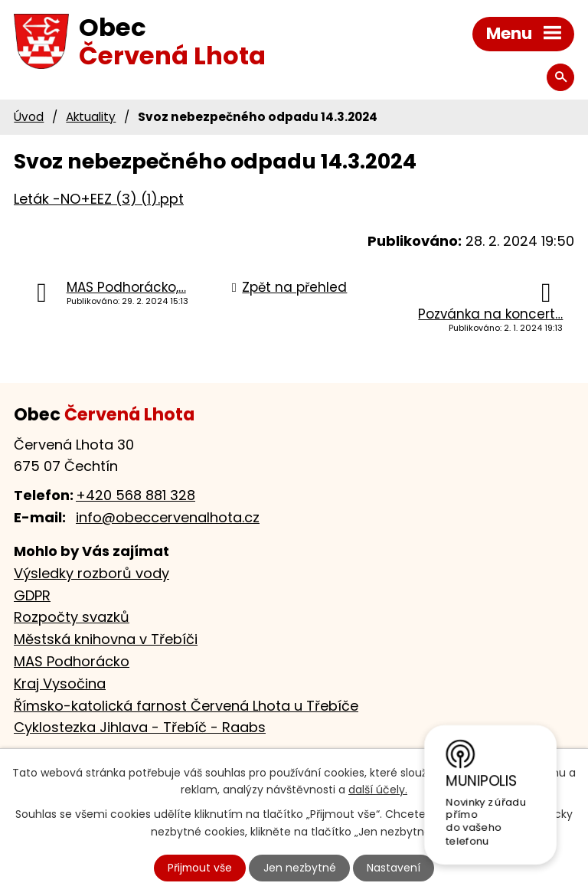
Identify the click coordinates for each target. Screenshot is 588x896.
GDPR (32, 595)
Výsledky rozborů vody (91, 573)
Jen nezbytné (301, 868)
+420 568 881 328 (136, 495)
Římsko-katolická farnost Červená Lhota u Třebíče (186, 706)
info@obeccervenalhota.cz (168, 517)
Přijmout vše (200, 868)
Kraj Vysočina (60, 683)
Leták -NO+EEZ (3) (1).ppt (99, 199)
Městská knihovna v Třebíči (106, 639)
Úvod (29, 117)
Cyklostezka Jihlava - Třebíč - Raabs (140, 727)
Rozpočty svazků (72, 617)
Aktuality (91, 117)
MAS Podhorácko (72, 661)
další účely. (378, 790)
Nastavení (394, 868)
